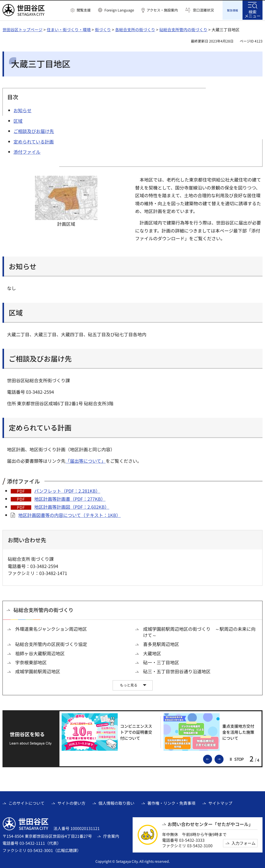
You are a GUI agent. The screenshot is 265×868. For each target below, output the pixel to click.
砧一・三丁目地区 (161, 662)
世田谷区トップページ (22, 29)
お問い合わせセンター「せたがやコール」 (210, 823)
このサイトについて (26, 802)
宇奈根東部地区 (31, 662)
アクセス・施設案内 (162, 10)
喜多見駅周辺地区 (161, 643)
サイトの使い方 (71, 802)
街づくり (103, 29)
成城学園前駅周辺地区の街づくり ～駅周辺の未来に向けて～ (199, 631)
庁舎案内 (111, 835)
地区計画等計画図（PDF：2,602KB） (72, 506)
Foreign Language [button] (119, 10)
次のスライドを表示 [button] (223, 758)
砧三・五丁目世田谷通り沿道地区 (177, 671)
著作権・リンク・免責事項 (171, 802)
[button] (81, 10)
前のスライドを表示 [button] (212, 758)
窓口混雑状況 (203, 10)
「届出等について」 (86, 460)
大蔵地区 (152, 653)
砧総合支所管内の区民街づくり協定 (51, 643)
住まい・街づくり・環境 (69, 29)
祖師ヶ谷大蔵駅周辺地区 (40, 653)
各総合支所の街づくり (135, 29)
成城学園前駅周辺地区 (38, 671)
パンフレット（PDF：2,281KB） (67, 490)
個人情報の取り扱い (116, 802)
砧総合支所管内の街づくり (183, 29)
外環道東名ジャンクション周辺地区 (51, 628)
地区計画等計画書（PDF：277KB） (70, 498)
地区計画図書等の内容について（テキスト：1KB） (69, 514)
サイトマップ (220, 802)
